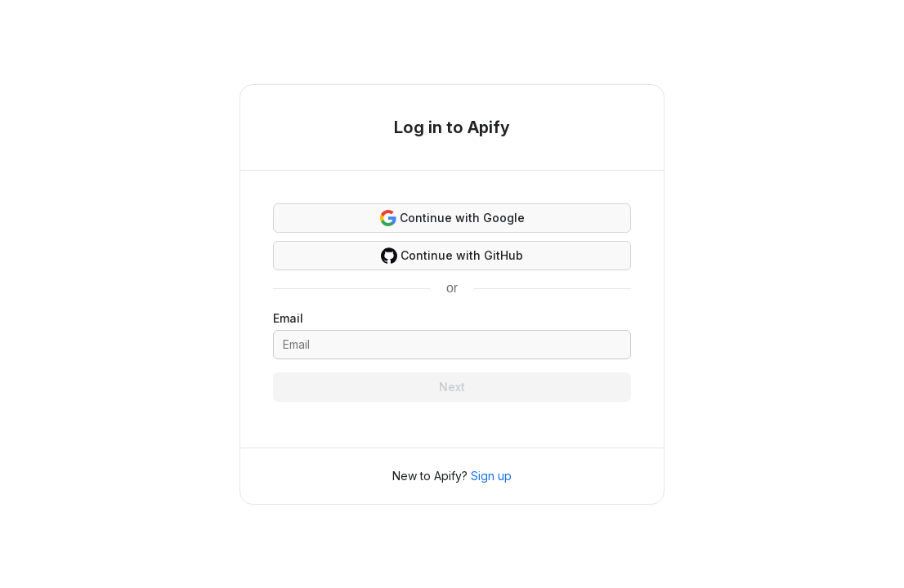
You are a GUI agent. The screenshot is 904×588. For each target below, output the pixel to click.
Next (452, 387)
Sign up (491, 476)
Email (288, 318)
